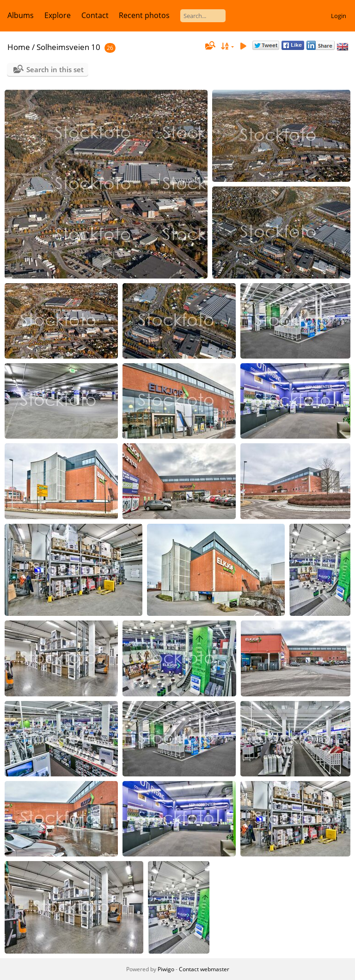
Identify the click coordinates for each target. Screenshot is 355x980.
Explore (58, 15)
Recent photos (144, 15)
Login (339, 16)
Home (19, 47)
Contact (95, 15)
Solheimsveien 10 (68, 47)
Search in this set (55, 69)
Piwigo (166, 969)
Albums (21, 15)
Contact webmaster (204, 969)
